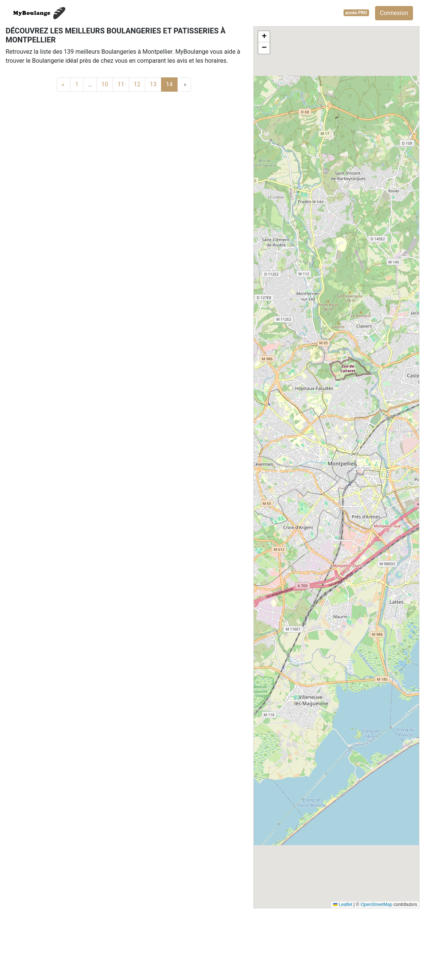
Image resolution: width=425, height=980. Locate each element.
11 (121, 84)
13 (153, 84)
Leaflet (343, 904)
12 (137, 84)
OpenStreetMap (376, 904)
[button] (264, 37)
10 (105, 84)
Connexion (394, 13)
